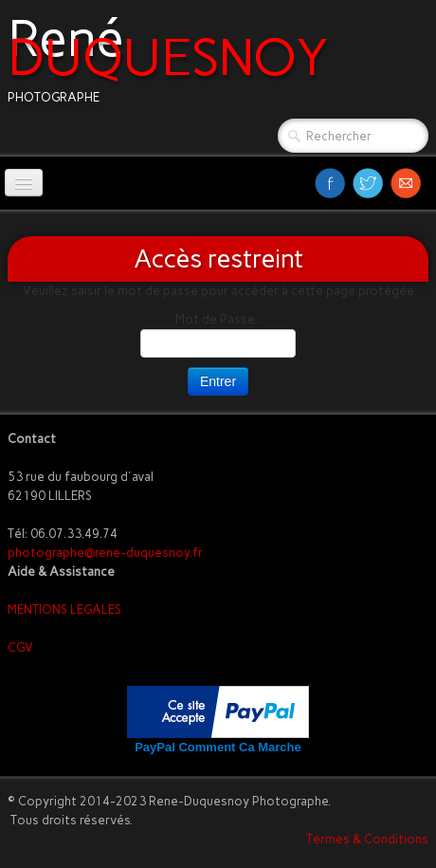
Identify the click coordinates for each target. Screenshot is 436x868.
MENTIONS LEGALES (64, 609)
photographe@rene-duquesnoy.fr (105, 553)
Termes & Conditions (367, 839)
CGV (20, 647)
